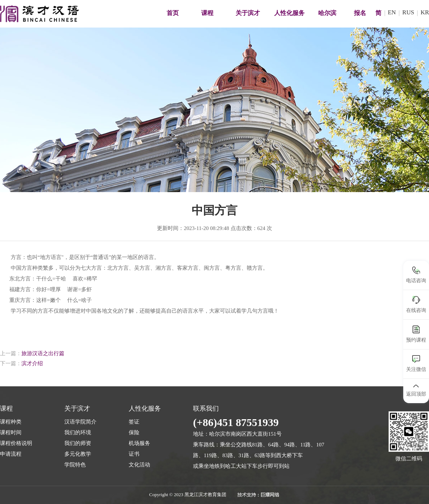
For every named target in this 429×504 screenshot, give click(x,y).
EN (392, 12)
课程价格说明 (16, 443)
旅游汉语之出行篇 (43, 353)
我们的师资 (78, 443)
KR (425, 12)
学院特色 (75, 465)
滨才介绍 (32, 363)
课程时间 (11, 432)
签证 (134, 422)
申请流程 (11, 454)
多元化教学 (78, 454)
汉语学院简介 (80, 422)
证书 (134, 454)
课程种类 (11, 422)
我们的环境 (78, 432)
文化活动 (139, 465)
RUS (408, 12)
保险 (134, 432)
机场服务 (139, 443)
